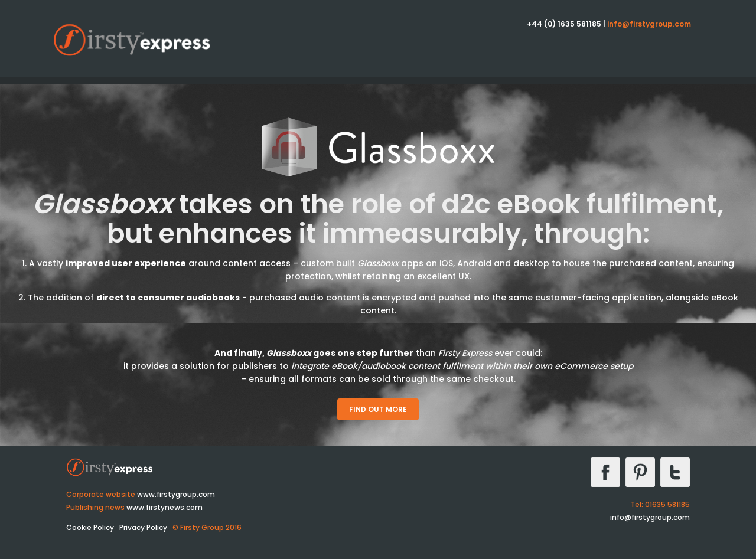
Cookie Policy (90, 527)
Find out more (378, 409)
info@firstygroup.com (649, 24)
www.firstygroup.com (176, 494)
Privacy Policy (143, 527)
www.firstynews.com (164, 507)
